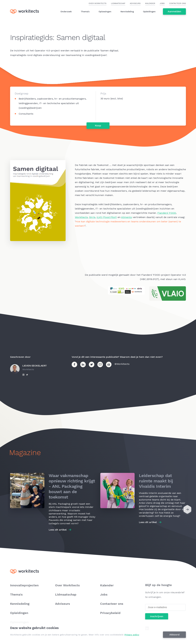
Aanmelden (174, 11)
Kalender (150, 3)
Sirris (92, 217)
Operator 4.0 (42, 51)
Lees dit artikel (58, 530)
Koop (98, 126)
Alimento (127, 217)
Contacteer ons (178, 3)
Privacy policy (132, 635)
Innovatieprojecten (24, 585)
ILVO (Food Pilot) (107, 217)
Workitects (81, 217)
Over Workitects (98, 3)
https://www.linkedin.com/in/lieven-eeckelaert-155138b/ (23, 375)
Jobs (162, 3)
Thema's (85, 11)
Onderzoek (66, 11)
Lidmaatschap (118, 3)
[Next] (187, 510)
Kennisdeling (127, 11)
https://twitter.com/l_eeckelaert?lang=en (27, 375)
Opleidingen (149, 11)
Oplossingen (105, 11)
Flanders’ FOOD (167, 213)
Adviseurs (135, 3)
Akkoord (174, 635)
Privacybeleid (110, 613)
